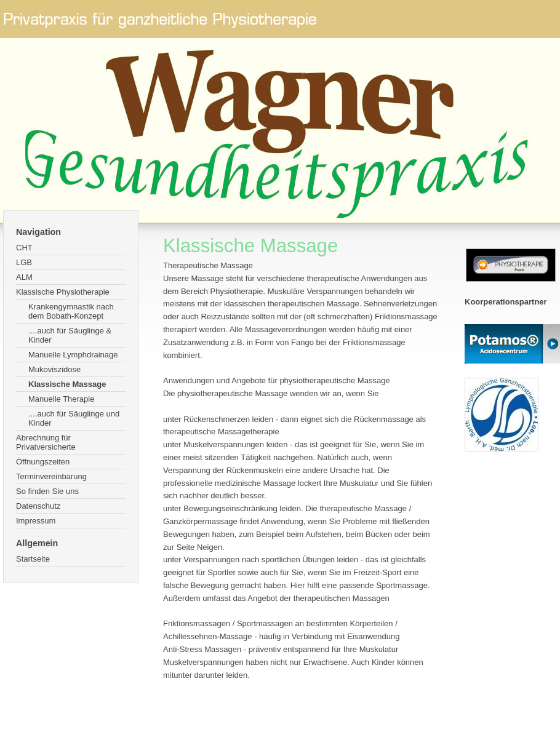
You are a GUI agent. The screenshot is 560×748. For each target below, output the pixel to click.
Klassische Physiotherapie (63, 292)
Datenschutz (38, 506)
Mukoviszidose (54, 369)
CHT (24, 248)
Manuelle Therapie (61, 399)
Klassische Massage (67, 384)
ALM (24, 277)
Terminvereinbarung (51, 476)
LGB (24, 262)
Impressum (36, 521)
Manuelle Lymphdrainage (73, 355)
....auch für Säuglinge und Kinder (74, 418)
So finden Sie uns (47, 491)
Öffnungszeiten (43, 462)
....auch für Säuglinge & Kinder (70, 335)
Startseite (33, 559)
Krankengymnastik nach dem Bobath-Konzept (71, 311)
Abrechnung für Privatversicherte (46, 442)
